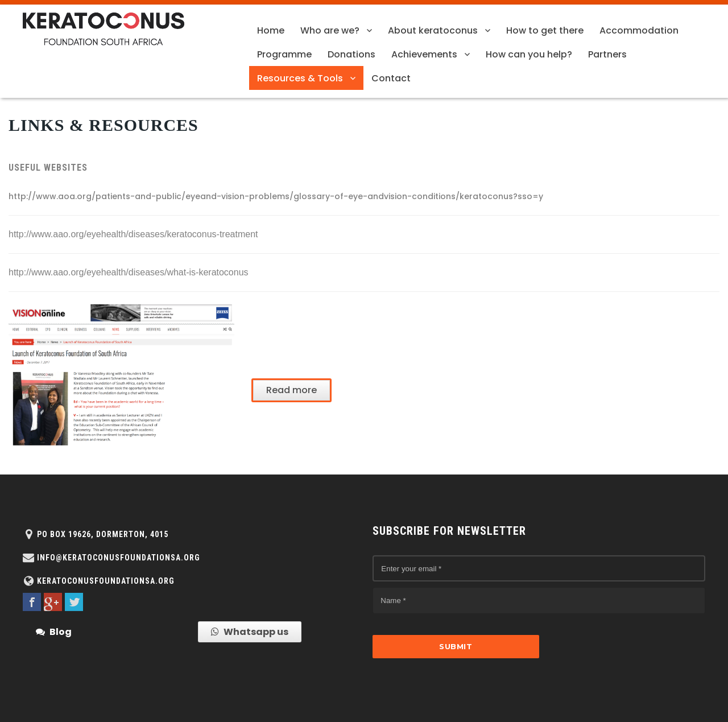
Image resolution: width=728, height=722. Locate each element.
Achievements (424, 54)
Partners (607, 54)
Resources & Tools (300, 78)
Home (271, 30)
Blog (54, 632)
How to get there (545, 30)
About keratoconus (433, 30)
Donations (351, 54)
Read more (291, 390)
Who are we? (330, 30)
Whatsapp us (250, 632)
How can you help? (529, 54)
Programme (284, 54)
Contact (391, 78)
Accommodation (639, 30)
